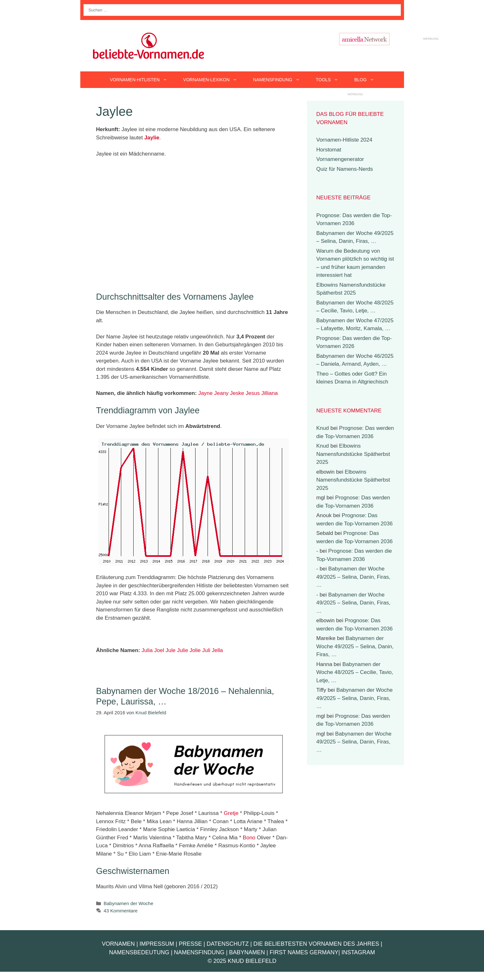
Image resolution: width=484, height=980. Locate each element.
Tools (331, 80)
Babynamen (247, 952)
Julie (183, 650)
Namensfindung (280, 80)
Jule (171, 650)
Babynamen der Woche (129, 903)
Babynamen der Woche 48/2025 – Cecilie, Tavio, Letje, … (355, 672)
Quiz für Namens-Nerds (345, 169)
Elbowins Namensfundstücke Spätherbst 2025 (353, 454)
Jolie (195, 650)
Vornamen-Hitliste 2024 (345, 140)
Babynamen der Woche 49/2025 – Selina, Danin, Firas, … (353, 577)
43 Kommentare (121, 911)
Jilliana (269, 393)
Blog (368, 80)
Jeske (237, 393)
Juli (206, 650)
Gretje (231, 813)
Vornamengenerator (340, 159)
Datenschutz (228, 944)
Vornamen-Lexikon (214, 80)
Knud (323, 428)
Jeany (221, 393)
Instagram (358, 952)
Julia (147, 650)
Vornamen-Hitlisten (143, 80)
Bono (249, 838)
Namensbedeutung (139, 952)
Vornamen (118, 944)
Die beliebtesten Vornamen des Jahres (316, 944)
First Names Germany (304, 952)
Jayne (206, 393)
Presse (190, 944)
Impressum (157, 944)
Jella (217, 650)
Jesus (253, 393)
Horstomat (329, 150)
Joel (159, 650)
